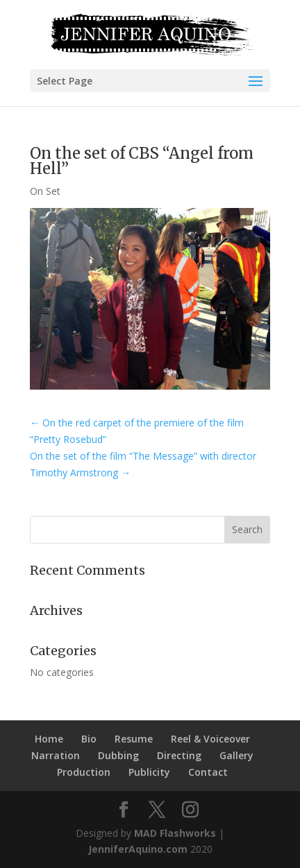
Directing (179, 755)
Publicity (149, 772)
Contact (208, 772)
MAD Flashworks (175, 833)
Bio (89, 739)
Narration (56, 755)
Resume (134, 739)
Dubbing (118, 755)
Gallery (236, 755)
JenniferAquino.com (138, 849)
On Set (45, 191)
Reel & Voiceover (210, 739)
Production (84, 772)
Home (49, 739)
